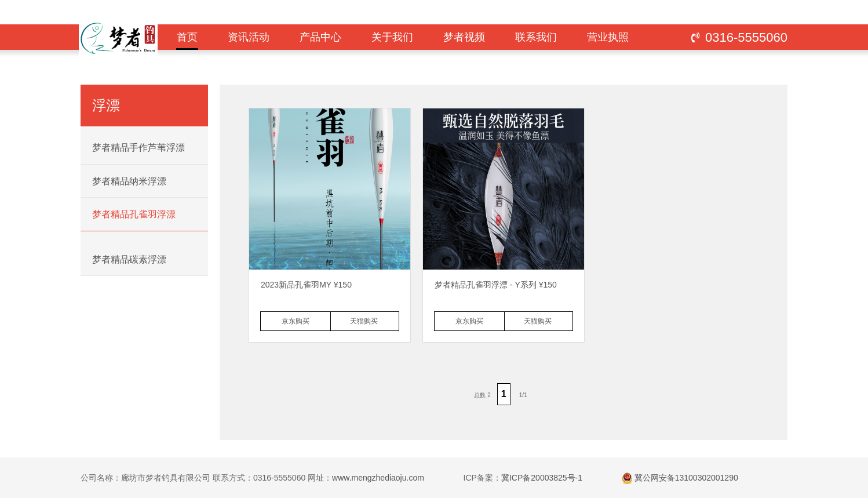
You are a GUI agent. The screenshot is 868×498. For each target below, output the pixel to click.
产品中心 (320, 37)
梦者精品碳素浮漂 (129, 259)
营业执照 (608, 37)
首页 (187, 41)
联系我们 (536, 37)
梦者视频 (464, 37)
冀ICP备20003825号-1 (542, 478)
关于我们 (392, 37)
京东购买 (296, 321)
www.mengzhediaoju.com (378, 478)
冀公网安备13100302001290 (686, 478)
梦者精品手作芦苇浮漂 (138, 148)
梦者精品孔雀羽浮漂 (134, 214)
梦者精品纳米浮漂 (129, 181)
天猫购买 (364, 321)
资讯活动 (249, 37)
